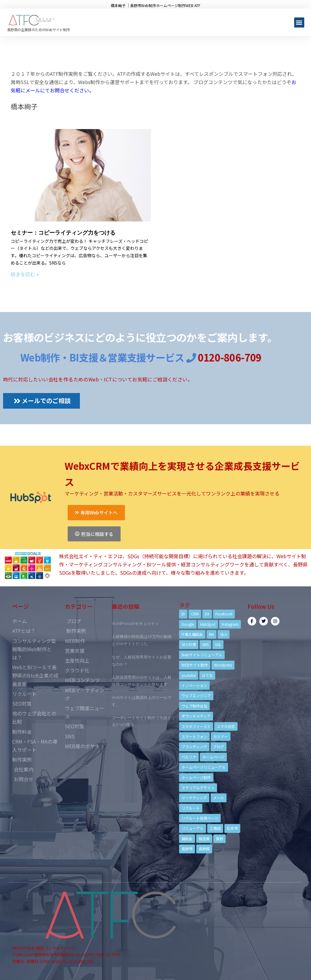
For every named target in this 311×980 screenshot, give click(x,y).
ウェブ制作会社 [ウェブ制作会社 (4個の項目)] (194, 706)
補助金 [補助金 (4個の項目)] (187, 839)
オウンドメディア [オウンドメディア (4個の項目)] (196, 716)
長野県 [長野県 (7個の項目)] (204, 849)
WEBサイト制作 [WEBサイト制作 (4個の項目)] (195, 665)
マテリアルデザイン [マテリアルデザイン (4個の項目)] (198, 787)
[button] (299, 22)
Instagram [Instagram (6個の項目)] (230, 624)
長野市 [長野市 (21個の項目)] (187, 849)
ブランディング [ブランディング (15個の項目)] (194, 746)
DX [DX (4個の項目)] (207, 614)
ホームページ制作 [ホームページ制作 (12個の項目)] (196, 777)
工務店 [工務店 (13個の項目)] (215, 828)
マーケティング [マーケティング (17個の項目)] (194, 798)
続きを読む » (25, 274)
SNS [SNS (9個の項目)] (205, 644)
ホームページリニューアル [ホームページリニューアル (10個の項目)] (204, 767)
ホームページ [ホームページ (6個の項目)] (213, 757)
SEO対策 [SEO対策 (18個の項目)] (189, 644)
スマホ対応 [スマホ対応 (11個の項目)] (226, 726)
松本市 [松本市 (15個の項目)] (232, 828)
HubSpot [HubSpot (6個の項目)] (208, 624)
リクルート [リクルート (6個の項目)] (191, 808)
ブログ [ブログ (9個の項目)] (219, 746)
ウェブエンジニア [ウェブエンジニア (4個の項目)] (196, 695)
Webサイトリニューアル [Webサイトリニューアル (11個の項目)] (202, 655)
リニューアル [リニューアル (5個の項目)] (193, 828)
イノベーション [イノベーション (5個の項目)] (194, 685)
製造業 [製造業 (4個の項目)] (204, 839)
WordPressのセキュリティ (135, 624)
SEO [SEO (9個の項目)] (224, 634)
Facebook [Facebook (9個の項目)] (224, 614)
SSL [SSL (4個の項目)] (218, 644)
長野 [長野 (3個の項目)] (219, 839)
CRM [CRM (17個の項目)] (195, 614)
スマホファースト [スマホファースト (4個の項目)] (196, 726)
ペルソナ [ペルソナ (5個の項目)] (189, 757)
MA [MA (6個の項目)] (212, 634)
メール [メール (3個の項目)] (219, 798)
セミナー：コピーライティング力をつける (63, 233)
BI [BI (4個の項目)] (183, 614)
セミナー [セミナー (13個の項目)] (221, 736)
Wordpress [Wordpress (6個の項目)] (223, 665)
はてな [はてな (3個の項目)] (207, 675)
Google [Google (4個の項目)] (188, 624)
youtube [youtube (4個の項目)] (189, 675)
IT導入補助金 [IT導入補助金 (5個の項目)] (192, 634)
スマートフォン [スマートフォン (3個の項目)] (194, 736)
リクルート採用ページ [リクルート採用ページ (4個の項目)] (200, 818)
